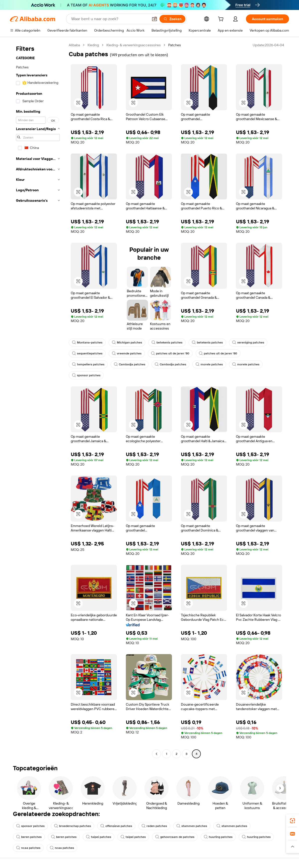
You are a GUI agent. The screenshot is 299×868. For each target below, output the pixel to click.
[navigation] (38, 400)
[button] (154, 19)
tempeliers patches (88, 364)
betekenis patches (167, 342)
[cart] (222, 20)
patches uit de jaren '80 (170, 353)
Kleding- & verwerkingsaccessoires (134, 45)
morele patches (209, 364)
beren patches (29, 837)
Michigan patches (127, 342)
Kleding (93, 45)
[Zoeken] (172, 19)
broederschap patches (73, 826)
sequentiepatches (87, 353)
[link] (293, 821)
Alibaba (74, 45)
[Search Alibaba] (109, 19)
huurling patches (218, 837)
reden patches (154, 826)
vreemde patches (127, 353)
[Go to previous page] (156, 754)
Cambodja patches (130, 364)
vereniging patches (248, 342)
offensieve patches (116, 826)
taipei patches (99, 837)
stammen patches (192, 826)
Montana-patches (87, 342)
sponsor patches (86, 375)
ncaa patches (28, 848)
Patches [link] (175, 45)
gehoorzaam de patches (175, 837)
